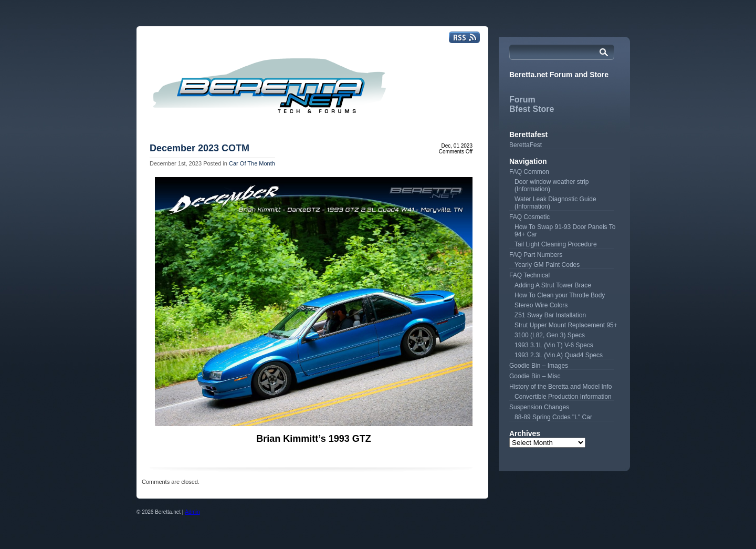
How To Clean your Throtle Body (560, 295)
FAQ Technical (529, 275)
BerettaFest (526, 145)
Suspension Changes (539, 407)
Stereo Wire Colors (541, 305)
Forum (522, 100)
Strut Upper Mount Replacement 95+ (566, 325)
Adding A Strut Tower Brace (553, 285)
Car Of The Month (252, 163)
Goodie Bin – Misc (535, 376)
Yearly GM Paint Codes (547, 265)
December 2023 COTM (199, 148)
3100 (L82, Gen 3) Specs (550, 335)
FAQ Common (529, 172)
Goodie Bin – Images (539, 366)
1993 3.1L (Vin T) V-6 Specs (554, 345)
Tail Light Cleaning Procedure (556, 244)
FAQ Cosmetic (529, 217)
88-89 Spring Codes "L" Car (553, 417)
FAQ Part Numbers (536, 255)
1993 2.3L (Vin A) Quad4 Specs (559, 355)
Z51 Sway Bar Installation (550, 315)
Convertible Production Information (563, 397)
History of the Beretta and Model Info (560, 387)
